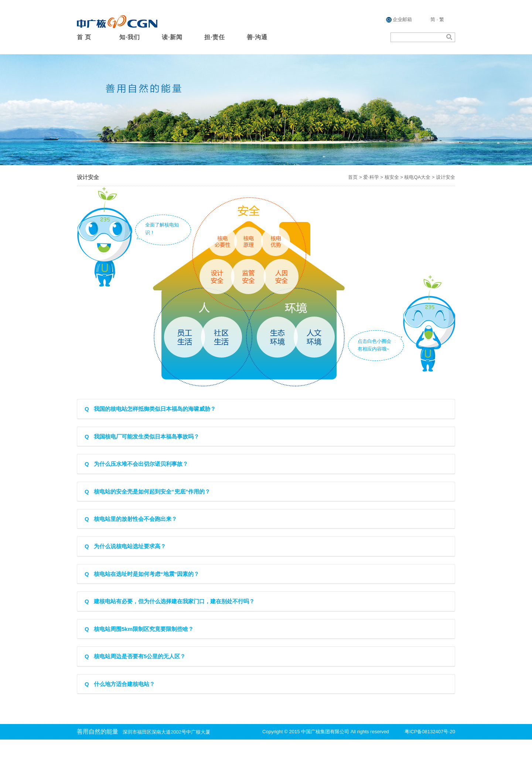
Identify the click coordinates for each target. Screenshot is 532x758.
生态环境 (276, 337)
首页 (353, 177)
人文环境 (317, 338)
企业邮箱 (399, 20)
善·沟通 (257, 37)
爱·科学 (371, 177)
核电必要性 (224, 245)
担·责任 (215, 37)
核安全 (392, 177)
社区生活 (223, 338)
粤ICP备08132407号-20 (430, 732)
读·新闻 (172, 37)
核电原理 (252, 245)
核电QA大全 (417, 177)
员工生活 (183, 337)
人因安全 (282, 276)
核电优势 (280, 244)
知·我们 (130, 37)
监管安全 (250, 275)
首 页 (84, 37)
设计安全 (216, 276)
